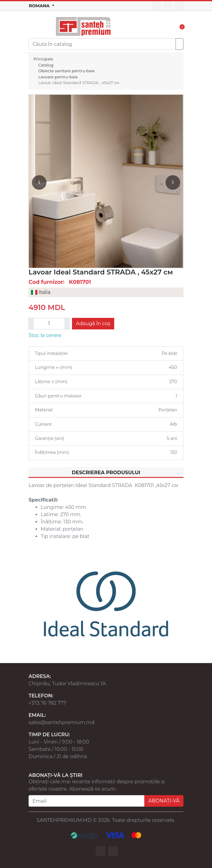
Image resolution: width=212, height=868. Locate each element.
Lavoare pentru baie (58, 77)
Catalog (46, 65)
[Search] (102, 44)
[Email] (87, 801)
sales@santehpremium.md (62, 722)
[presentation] (39, 182)
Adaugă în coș (93, 323)
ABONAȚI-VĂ (164, 801)
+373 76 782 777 (47, 703)
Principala (43, 59)
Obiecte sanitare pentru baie (67, 71)
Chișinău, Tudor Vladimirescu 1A (67, 684)
